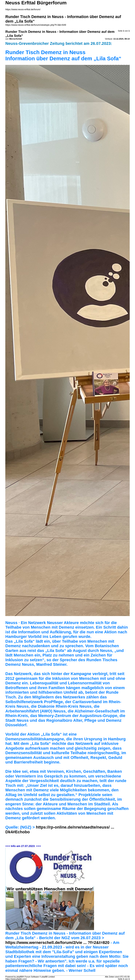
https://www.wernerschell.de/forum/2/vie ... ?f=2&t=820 (57, 943)
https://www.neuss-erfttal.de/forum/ (23, 9)
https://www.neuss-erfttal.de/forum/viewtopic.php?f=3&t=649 (36, 25)
